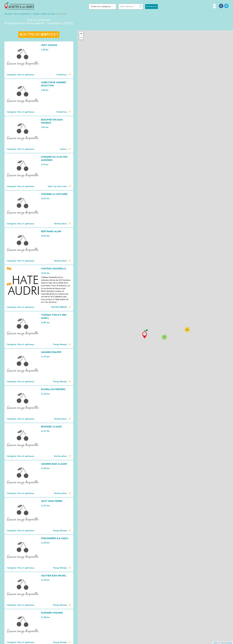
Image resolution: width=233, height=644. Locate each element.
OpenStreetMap (226, 643)
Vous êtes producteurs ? (39, 35)
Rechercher (151, 6)
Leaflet (215, 643)
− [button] (81, 38)
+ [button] (81, 34)
